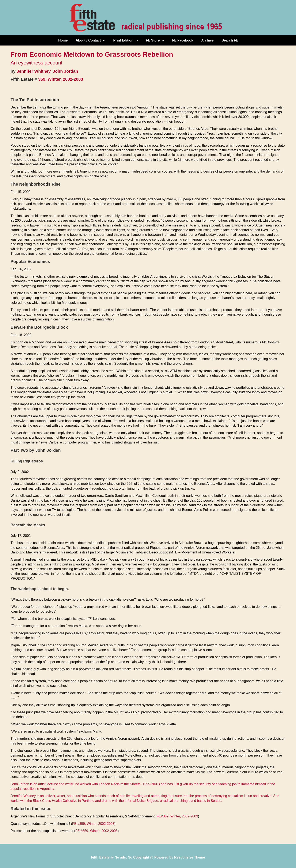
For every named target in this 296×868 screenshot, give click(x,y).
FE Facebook (183, 40)
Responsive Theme (190, 857)
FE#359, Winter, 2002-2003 (177, 816)
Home (63, 40)
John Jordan (65, 71)
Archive (207, 40)
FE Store (156, 40)
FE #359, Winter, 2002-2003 (93, 824)
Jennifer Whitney (34, 71)
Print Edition (126, 40)
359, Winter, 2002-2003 (61, 79)
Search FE (230, 40)
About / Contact (91, 40)
